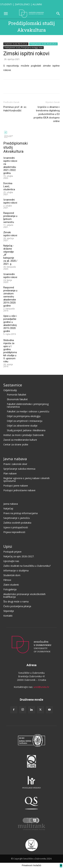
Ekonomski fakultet (17, 399)
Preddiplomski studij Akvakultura (43, 44)
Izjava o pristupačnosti (16, 527)
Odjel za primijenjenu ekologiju (24, 416)
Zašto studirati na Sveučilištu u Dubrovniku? (27, 566)
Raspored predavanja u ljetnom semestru (10, 218)
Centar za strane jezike (16, 444)
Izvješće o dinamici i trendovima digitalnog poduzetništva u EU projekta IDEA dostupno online (47, 114)
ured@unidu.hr (41, 687)
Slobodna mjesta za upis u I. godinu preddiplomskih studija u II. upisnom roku (10, 351)
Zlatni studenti (11, 585)
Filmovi (7, 580)
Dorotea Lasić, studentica (9, 186)
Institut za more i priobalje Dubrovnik (24, 435)
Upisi (8, 546)
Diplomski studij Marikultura (16, 44)
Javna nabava (15, 459)
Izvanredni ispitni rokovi (10, 201)
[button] (6, 14)
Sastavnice (13, 385)
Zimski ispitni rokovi (10, 234)
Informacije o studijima (16, 570)
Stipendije (9, 611)
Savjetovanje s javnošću (17, 518)
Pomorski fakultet (17, 395)
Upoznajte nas (11, 561)
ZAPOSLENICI (22, 4)
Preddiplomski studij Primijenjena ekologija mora (24, 48)
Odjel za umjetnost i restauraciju (25, 421)
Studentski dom (12, 575)
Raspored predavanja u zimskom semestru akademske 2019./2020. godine (10, 297)
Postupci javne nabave (16, 486)
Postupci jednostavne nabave (19, 490)
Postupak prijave (12, 552)
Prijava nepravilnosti (14, 532)
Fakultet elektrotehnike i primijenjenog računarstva (28, 405)
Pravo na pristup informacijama (20, 513)
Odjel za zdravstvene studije (22, 426)
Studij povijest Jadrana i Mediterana (26, 430)
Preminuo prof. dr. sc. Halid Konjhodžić (15, 109)
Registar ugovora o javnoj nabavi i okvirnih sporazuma (26, 479)
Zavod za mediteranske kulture (20, 440)
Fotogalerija (10, 589)
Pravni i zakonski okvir (15, 464)
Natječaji (8, 508)
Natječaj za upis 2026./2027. (19, 556)
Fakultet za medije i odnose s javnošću (28, 411)
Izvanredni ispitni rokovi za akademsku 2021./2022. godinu (10, 165)
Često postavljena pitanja (17, 606)
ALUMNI (37, 4)
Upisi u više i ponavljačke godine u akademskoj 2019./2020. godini (10, 324)
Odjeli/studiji (10, 390)
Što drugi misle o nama (16, 601)
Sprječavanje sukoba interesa (19, 469)
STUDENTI (6, 4)
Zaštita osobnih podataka (17, 523)
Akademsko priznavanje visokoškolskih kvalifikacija (24, 595)
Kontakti (8, 616)
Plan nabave (10, 473)
